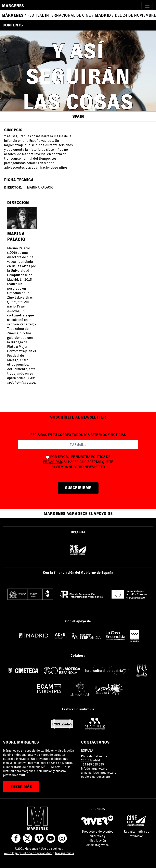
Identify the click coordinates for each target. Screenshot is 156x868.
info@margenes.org (94, 769)
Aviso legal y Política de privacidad (28, 853)
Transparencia (64, 853)
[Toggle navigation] (147, 6)
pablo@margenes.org (95, 777)
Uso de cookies (51, 849)
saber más (21, 787)
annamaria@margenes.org (99, 773)
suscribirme (78, 488)
